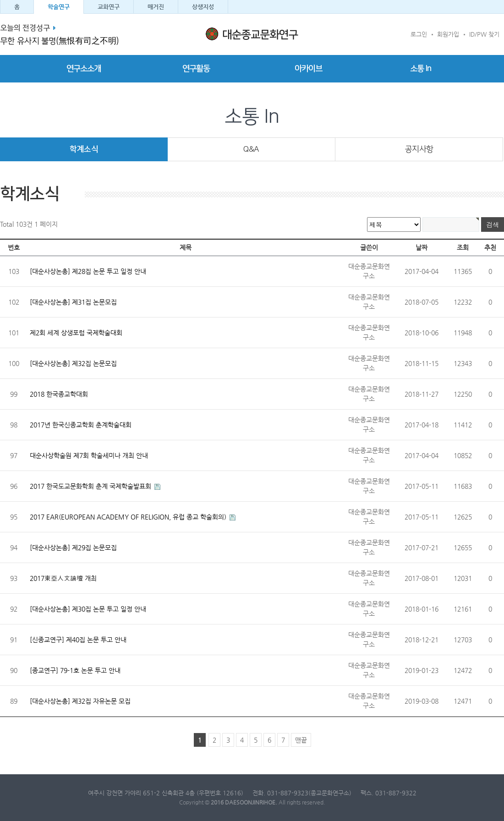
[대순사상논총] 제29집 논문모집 (73, 547)
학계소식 (84, 149)
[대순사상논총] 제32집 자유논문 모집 (80, 701)
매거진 (156, 7)
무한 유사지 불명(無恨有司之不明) (59, 41)
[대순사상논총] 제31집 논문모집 (73, 302)
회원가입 (448, 34)
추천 (490, 247)
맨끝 (301, 740)
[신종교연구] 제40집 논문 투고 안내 (78, 640)
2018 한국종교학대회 (59, 394)
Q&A (251, 149)
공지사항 (419, 149)
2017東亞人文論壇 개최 (63, 578)
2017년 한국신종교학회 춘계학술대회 (81, 425)
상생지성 (203, 7)
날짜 (422, 247)
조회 (463, 247)
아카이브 (308, 69)
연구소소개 (84, 69)
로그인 (419, 34)
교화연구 (109, 7)
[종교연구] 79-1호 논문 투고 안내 (75, 670)
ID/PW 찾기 (484, 34)
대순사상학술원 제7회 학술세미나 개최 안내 (89, 455)
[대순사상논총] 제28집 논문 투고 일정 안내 (88, 271)
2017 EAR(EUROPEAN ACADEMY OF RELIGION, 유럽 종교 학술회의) (129, 517)
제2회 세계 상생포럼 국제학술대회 (76, 333)
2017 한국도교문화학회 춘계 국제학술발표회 (91, 486)
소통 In (421, 69)
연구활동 (196, 69)
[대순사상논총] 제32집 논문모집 (73, 363)
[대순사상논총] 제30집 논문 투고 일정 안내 (88, 609)
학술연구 (59, 7)
